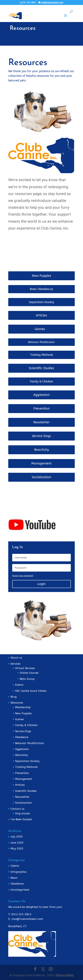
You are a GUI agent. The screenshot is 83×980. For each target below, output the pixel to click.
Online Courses (29, 673)
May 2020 (17, 848)
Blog (13, 697)
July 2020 (17, 837)
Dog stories (22, 813)
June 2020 (17, 843)
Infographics (19, 872)
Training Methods (41, 355)
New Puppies (41, 276)
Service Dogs (41, 436)
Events (19, 685)
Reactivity (41, 450)
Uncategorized (20, 890)
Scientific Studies (41, 368)
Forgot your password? (23, 576)
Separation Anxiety (41, 302)
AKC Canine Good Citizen (31, 691)
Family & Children (41, 381)
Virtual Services (25, 668)
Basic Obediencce (41, 289)
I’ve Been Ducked (21, 819)
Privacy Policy (65, 975)
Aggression (41, 395)
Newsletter (41, 422)
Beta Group (27, 679)
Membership (23, 707)
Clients (15, 866)
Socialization (41, 477)
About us (16, 658)
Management (41, 463)
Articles (41, 315)
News (14, 878)
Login (41, 584)
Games (40, 329)
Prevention (41, 409)
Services (15, 664)
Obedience (22, 737)
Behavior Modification (41, 342)
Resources (17, 703)
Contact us (17, 809)
